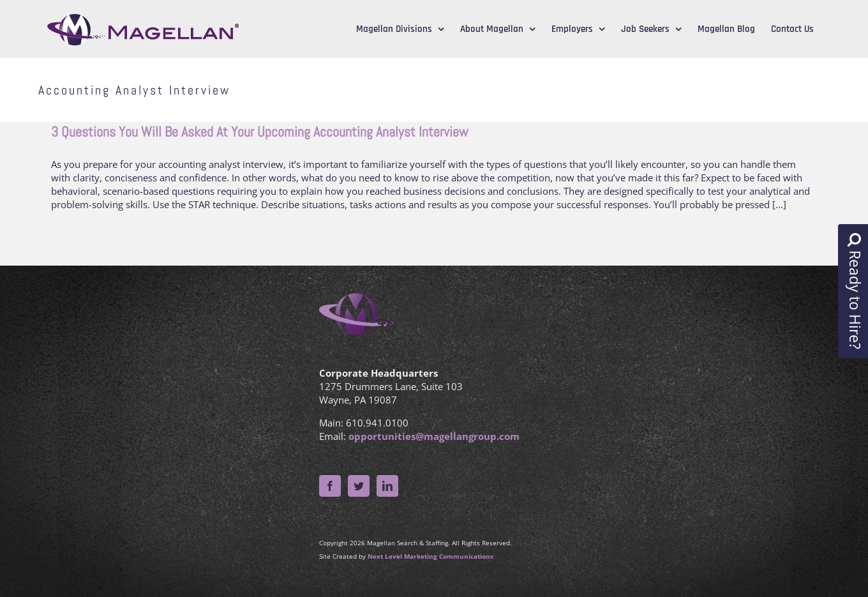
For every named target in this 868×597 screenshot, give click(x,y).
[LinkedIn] (387, 486)
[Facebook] (330, 486)
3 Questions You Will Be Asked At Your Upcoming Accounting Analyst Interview (259, 132)
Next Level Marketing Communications (430, 556)
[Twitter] (359, 486)
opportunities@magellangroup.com (434, 436)
